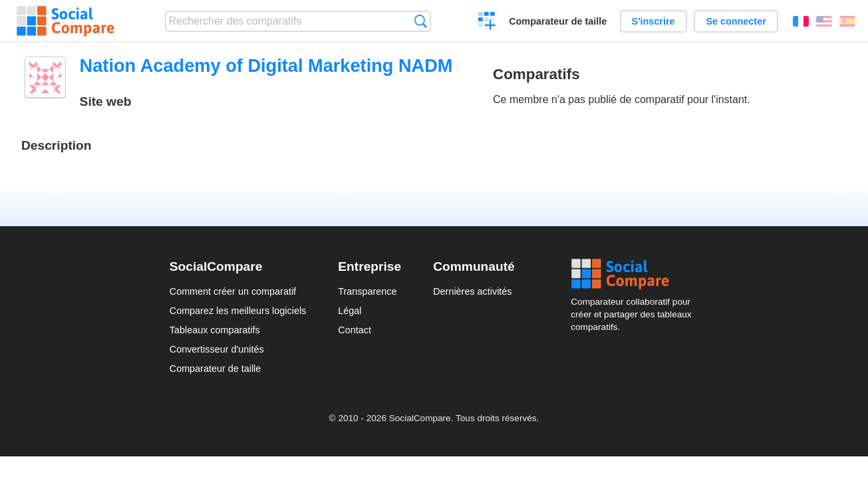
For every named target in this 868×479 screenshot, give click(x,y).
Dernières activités (472, 291)
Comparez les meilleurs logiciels (238, 311)
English (824, 21)
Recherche (421, 21)
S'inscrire (653, 21)
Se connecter (736, 21)
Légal (350, 311)
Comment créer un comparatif (233, 291)
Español (847, 21)
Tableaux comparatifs (215, 330)
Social (635, 274)
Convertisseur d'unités (217, 349)
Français (801, 21)
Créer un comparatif (487, 23)
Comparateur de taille (558, 21)
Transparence (367, 291)
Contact (355, 330)
